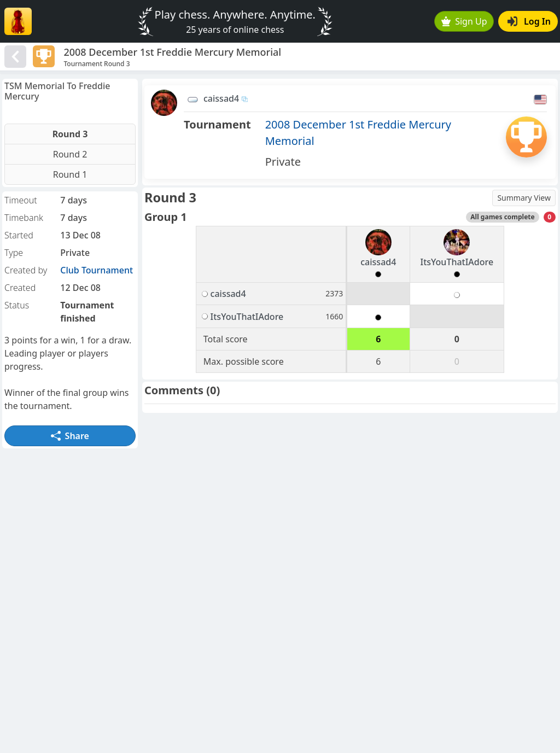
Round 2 (70, 154)
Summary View (524, 198)
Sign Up (464, 21)
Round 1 (70, 174)
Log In (529, 21)
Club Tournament (97, 270)
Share (70, 436)
